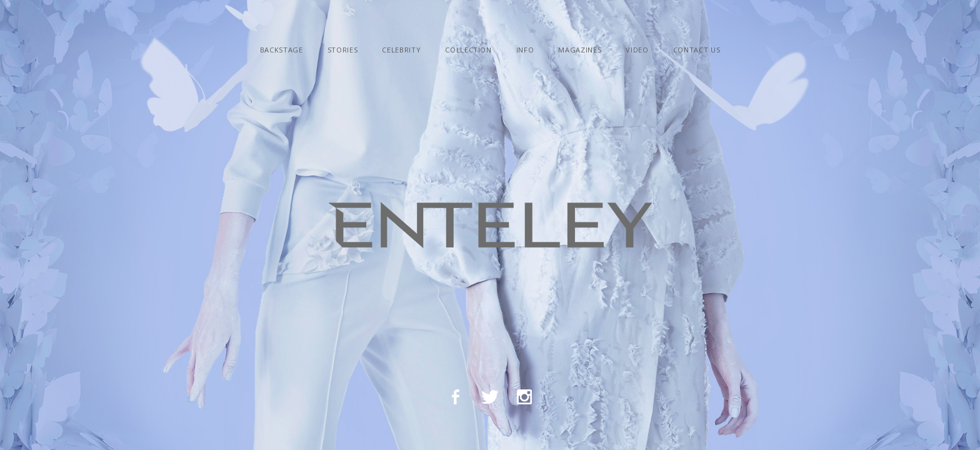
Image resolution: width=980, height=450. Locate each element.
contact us (697, 50)
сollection (468, 50)
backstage (282, 50)
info (525, 50)
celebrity (401, 50)
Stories (343, 50)
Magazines (580, 50)
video (637, 50)
